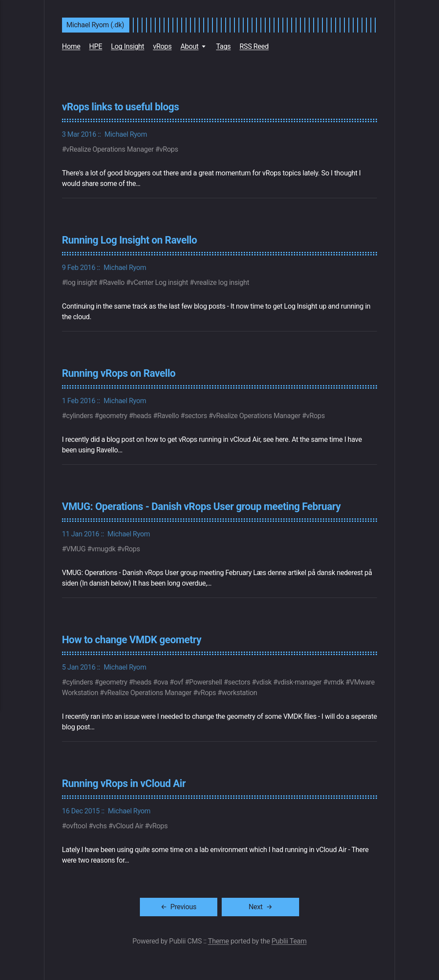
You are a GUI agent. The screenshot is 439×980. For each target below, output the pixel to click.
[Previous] (197, 905)
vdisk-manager (300, 681)
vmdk (336, 681)
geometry (113, 415)
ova (162, 681)
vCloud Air (128, 824)
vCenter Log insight (159, 282)
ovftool (76, 824)
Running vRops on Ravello (119, 373)
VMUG (76, 548)
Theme (219, 939)
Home (71, 46)
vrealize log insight (222, 282)
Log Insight (128, 46)
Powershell (206, 681)
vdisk (264, 681)
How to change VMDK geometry (133, 638)
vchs (100, 824)
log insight (81, 282)
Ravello (114, 282)
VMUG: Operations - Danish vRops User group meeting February (203, 506)
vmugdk (104, 548)
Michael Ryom (126, 134)
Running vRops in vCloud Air (125, 782)
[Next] (248, 905)
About (189, 46)
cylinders (79, 415)
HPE (96, 46)
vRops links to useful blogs (121, 107)
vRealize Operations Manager (110, 149)
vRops (162, 46)
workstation (239, 691)
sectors (196, 415)
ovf (178, 681)
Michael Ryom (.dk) (95, 25)
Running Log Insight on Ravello (130, 240)
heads (143, 415)
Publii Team (289, 939)
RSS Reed (254, 46)
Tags (223, 46)
